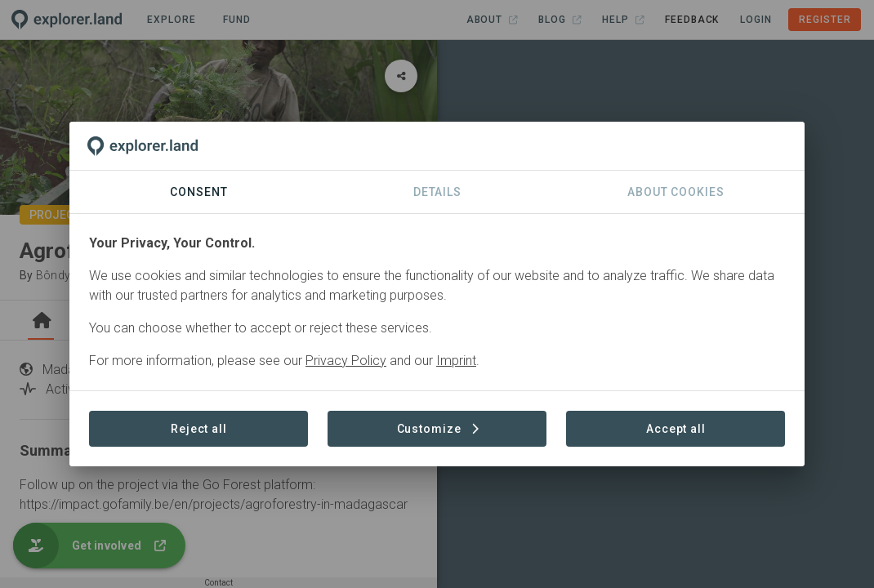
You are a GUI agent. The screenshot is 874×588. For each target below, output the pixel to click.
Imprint (456, 361)
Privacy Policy (346, 361)
